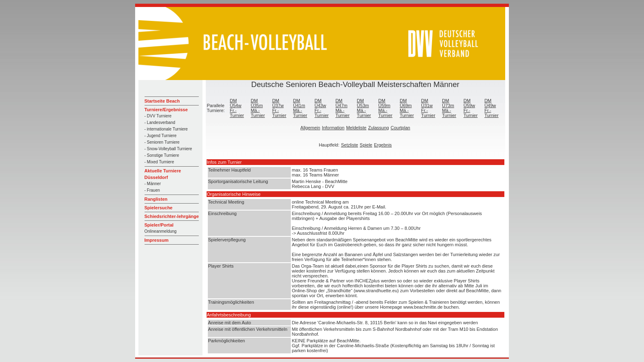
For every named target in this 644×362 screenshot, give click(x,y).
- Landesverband (160, 123)
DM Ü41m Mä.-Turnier (300, 108)
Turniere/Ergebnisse (166, 110)
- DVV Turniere (158, 116)
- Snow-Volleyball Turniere (168, 149)
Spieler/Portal (159, 225)
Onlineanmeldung (161, 231)
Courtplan (400, 128)
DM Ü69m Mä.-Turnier (407, 108)
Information (333, 128)
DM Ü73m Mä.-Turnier (449, 108)
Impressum (157, 240)
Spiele (366, 145)
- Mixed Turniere (159, 162)
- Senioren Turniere (162, 142)
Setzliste (350, 145)
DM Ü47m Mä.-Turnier (343, 108)
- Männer (153, 184)
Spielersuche (159, 208)
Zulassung (378, 128)
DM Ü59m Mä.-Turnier (385, 108)
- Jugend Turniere (161, 136)
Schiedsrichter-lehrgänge (172, 216)
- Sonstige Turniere (162, 155)
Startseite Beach (162, 101)
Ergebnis (383, 145)
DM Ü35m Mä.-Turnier (258, 108)
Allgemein (310, 128)
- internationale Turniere (166, 129)
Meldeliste (356, 128)
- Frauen (152, 190)
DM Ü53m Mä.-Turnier (364, 108)
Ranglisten (156, 199)
